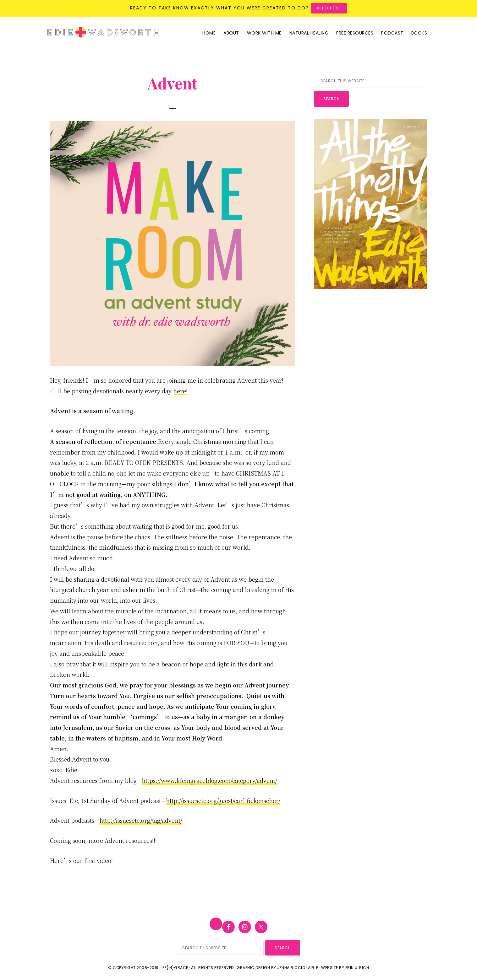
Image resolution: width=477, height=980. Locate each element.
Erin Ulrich (357, 968)
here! (180, 391)
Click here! (329, 8)
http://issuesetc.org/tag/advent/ (141, 820)
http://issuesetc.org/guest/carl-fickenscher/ (223, 800)
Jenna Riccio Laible (298, 968)
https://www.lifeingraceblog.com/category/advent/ (209, 780)
